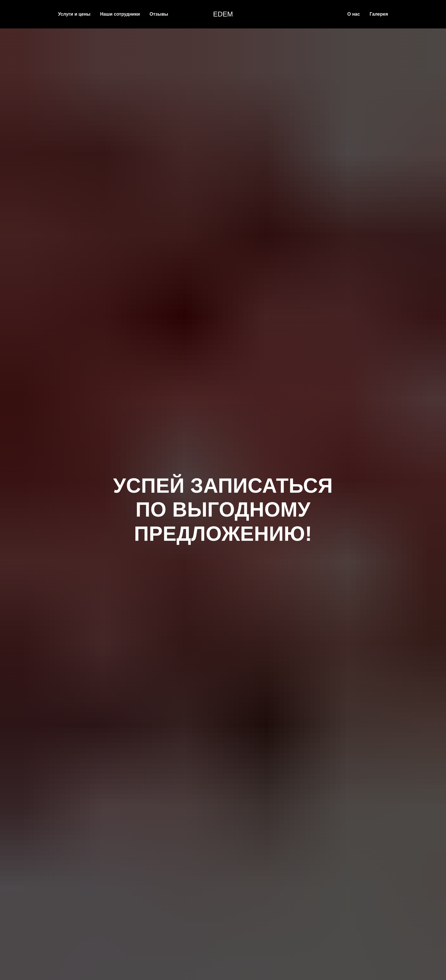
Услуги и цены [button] (74, 14)
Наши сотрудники (120, 14)
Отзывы (159, 14)
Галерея (379, 14)
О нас (354, 14)
